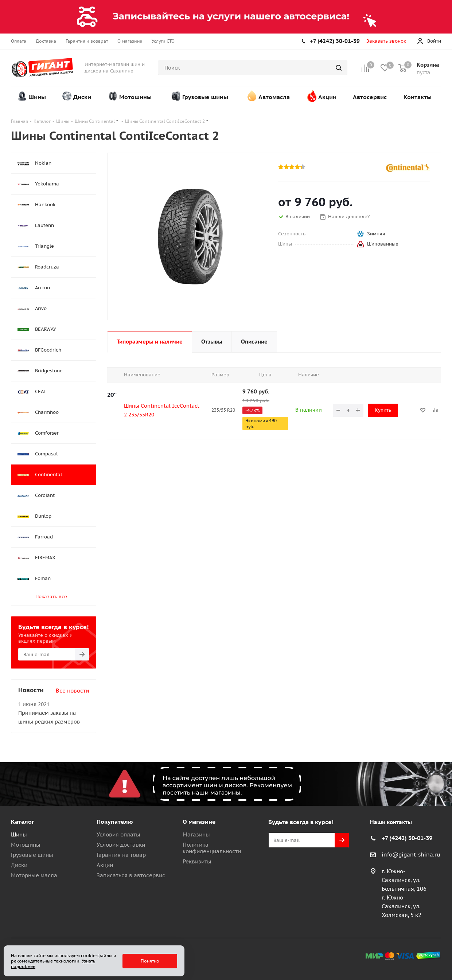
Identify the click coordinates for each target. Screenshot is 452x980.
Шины (19, 834)
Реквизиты (197, 861)
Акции (105, 865)
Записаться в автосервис (131, 875)
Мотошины (26, 845)
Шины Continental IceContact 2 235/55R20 (162, 410)
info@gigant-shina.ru (411, 854)
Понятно (150, 961)
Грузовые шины (32, 855)
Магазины (196, 834)
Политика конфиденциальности (212, 848)
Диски (19, 865)
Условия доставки (121, 845)
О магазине (199, 822)
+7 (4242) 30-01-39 (335, 41)
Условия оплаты (118, 834)
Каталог (23, 822)
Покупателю (115, 822)
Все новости (72, 691)
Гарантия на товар (121, 855)
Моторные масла (34, 875)
